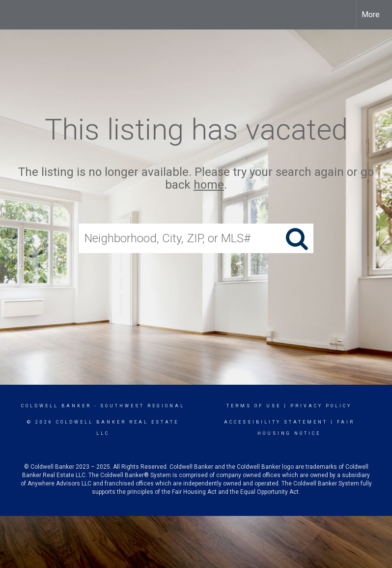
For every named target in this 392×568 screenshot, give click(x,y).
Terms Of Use (254, 406)
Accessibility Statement (276, 422)
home (209, 185)
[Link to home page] (13, 15)
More (371, 14)
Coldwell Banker (56, 406)
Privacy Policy (321, 406)
